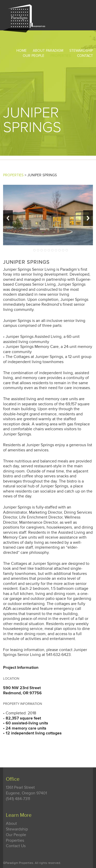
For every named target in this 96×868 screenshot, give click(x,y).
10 (67, 250)
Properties (61, 56)
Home (22, 51)
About (11, 824)
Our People (34, 56)
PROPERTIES (13, 175)
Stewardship (17, 829)
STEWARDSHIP (81, 51)
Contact (85, 56)
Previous (8, 218)
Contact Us (16, 846)
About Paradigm (48, 51)
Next (88, 218)
